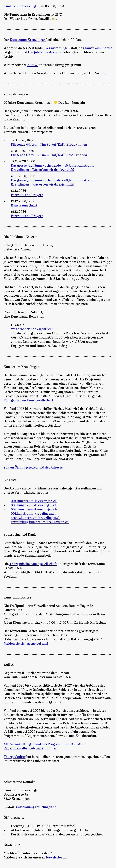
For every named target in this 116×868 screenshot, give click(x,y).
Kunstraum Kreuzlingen (28, 40)
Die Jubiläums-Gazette (45, 52)
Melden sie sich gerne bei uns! (26, 644)
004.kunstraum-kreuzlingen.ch (34, 501)
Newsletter (54, 857)
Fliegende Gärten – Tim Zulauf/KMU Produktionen (49, 145)
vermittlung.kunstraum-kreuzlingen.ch (40, 522)
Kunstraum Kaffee (99, 48)
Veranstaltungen (57, 48)
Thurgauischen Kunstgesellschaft (28, 400)
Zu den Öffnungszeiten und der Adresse (33, 467)
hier (104, 73)
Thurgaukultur (15, 757)
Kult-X (32, 65)
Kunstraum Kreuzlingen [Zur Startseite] (22, 6)
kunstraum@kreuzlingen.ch (36, 807)
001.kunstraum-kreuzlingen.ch (34, 514)
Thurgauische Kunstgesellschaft (33, 564)
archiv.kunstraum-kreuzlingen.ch (36, 518)
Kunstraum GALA (24, 205)
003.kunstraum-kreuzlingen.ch (34, 505)
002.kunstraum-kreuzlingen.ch (34, 509)
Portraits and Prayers (27, 195)
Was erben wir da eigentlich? (32, 329)
